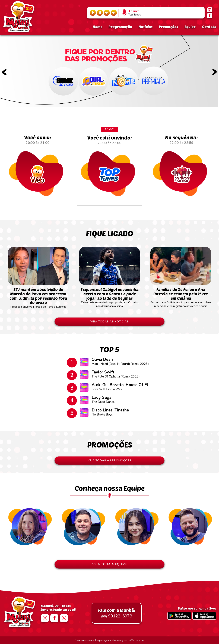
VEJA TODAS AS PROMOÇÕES (109, 461)
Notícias (146, 27)
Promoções (169, 27)
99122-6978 (117, 613)
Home (98, 27)
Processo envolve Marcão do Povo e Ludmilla (38, 296)
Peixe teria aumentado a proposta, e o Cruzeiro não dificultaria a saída (109, 296)
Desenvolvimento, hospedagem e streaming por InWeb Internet (110, 640)
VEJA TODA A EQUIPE (110, 564)
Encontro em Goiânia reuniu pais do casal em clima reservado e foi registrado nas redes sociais (181, 296)
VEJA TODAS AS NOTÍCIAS (109, 322)
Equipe (190, 27)
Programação (120, 27)
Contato (209, 27)
